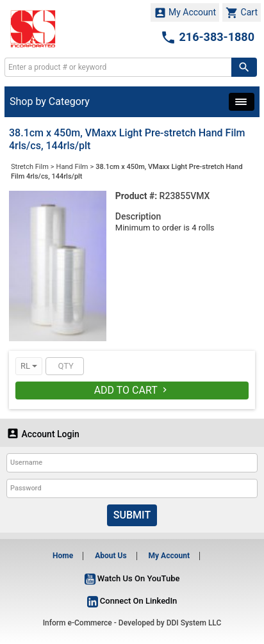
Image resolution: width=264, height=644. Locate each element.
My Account (185, 13)
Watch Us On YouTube (132, 578)
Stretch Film (30, 167)
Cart (242, 13)
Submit (132, 515)
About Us (111, 556)
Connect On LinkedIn (132, 601)
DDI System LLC (194, 623)
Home (63, 556)
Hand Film (72, 167)
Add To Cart (132, 390)
